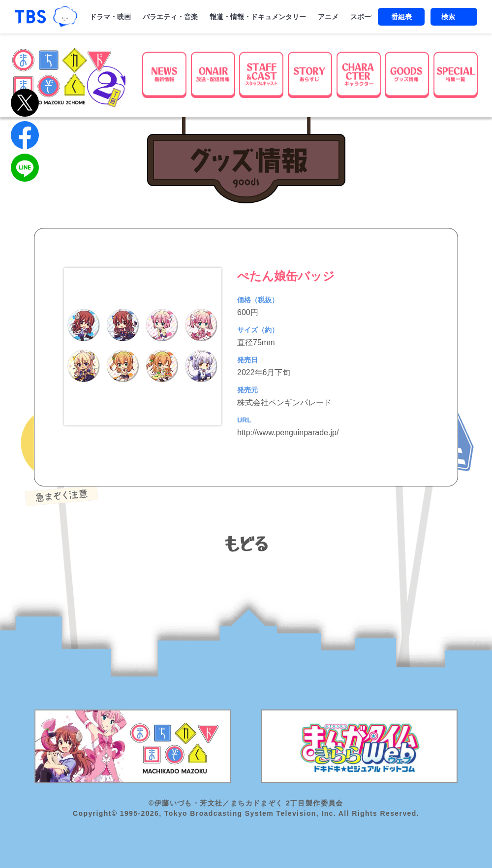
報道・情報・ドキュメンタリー (258, 17)
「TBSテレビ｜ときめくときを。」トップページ (31, 17)
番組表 (401, 17)
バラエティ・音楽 (170, 17)
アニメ (328, 17)
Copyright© (95, 813)
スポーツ (364, 17)
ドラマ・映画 (110, 17)
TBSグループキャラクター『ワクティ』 (65, 17)
